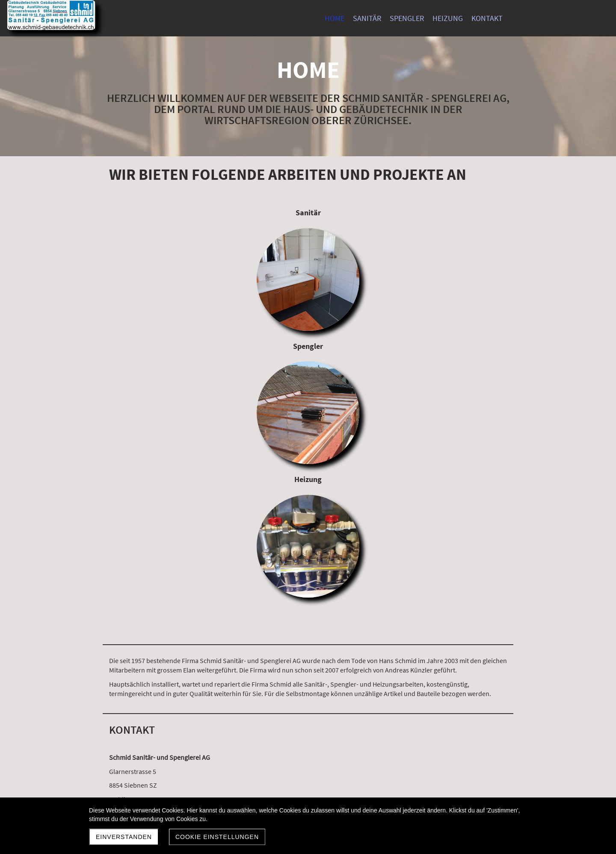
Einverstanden (124, 837)
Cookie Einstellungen (217, 837)
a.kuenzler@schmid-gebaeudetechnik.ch (168, 560)
